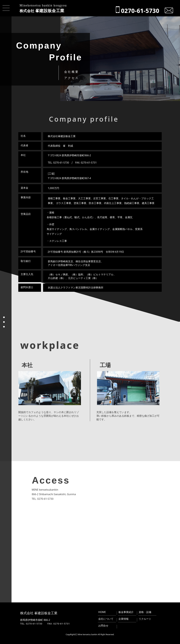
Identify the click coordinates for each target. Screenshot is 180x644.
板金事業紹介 (126, 612)
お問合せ (103, 626)
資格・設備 (145, 612)
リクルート (145, 619)
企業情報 (124, 619)
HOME (102, 612)
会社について (106, 619)
